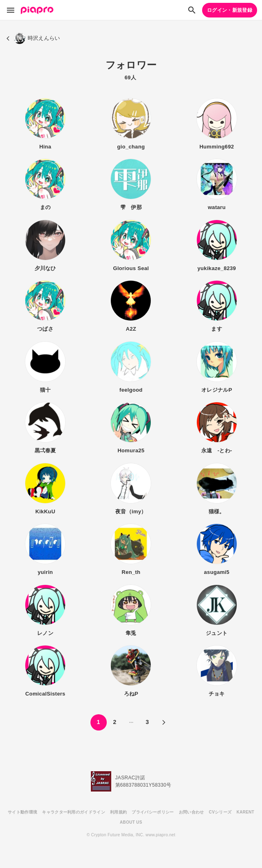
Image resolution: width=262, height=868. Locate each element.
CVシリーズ (220, 812)
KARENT (245, 812)
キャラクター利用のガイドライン (74, 812)
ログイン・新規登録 (230, 10)
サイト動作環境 (22, 812)
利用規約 (118, 812)
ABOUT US (131, 822)
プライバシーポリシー (153, 812)
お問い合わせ (192, 812)
